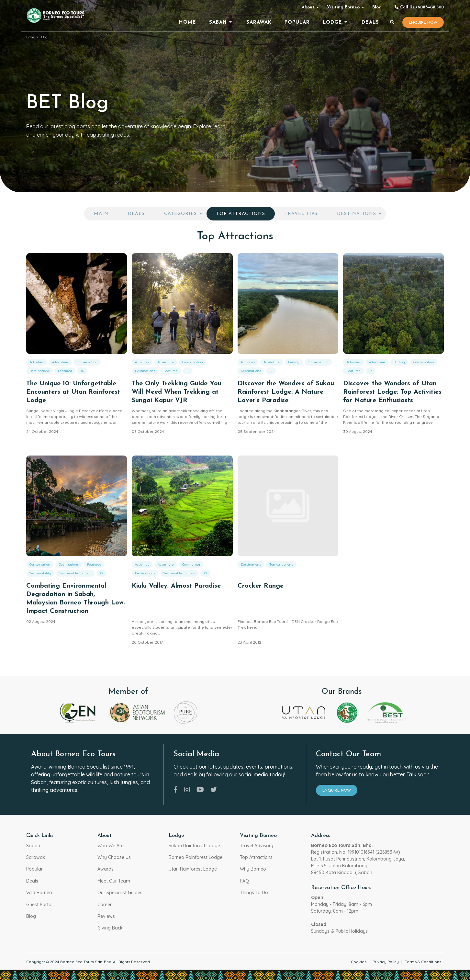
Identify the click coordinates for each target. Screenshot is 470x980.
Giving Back (110, 928)
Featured (65, 371)
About (308, 7)
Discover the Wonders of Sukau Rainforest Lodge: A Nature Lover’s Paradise (286, 392)
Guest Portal (39, 905)
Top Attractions (241, 214)
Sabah (33, 846)
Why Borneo (253, 869)
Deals (136, 214)
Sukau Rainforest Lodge (194, 846)
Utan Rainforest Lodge (193, 869)
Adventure (60, 362)
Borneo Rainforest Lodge (196, 857)
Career (105, 905)
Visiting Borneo (343, 7)
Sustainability (40, 573)
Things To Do (254, 893)
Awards (106, 869)
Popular (34, 869)
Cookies (359, 962)
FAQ (244, 881)
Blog (377, 7)
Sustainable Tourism (75, 573)
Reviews (106, 916)
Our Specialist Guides (120, 893)
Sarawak (36, 857)
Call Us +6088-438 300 (419, 7)
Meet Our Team (114, 881)
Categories (180, 214)
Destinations (357, 214)
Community (191, 564)
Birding (294, 362)
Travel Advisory (257, 846)
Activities (37, 362)
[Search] (392, 23)
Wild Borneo (39, 893)
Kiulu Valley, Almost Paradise (176, 586)
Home (30, 37)
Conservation (87, 362)
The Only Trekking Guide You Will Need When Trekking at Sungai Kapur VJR (177, 392)
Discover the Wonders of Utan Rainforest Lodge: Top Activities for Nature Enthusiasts (392, 392)
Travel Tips (301, 214)
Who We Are (111, 846)
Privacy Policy (386, 962)
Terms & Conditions (423, 962)
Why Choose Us (114, 857)
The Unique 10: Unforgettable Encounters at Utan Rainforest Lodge (73, 392)
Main (101, 214)
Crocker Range (261, 586)
